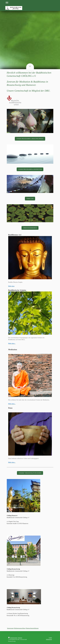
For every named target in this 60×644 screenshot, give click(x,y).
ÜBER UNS (30, 199)
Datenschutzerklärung (32, 628)
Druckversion (13, 638)
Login (50, 638)
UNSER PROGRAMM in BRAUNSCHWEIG (30, 139)
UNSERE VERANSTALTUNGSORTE (30, 473)
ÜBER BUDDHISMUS (30, 228)
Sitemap (20, 638)
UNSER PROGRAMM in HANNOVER (30, 169)
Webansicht (49, 639)
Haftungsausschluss (20, 628)
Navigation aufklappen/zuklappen (30, 3)
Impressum (10, 628)
